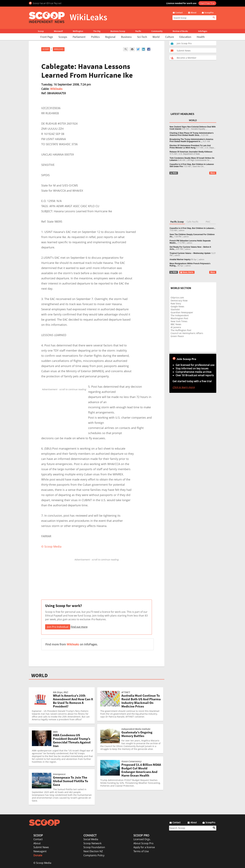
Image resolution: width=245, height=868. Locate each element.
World (156, 37)
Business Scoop (118, 31)
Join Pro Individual (58, 627)
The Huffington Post (181, 330)
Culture (170, 37)
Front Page (47, 37)
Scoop (41, 31)
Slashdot (175, 309)
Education (185, 37)
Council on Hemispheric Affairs (187, 333)
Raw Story (176, 303)
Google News (177, 306)
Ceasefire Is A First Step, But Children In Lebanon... (193, 228)
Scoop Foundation (94, 847)
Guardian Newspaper (182, 312)
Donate (38, 855)
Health (201, 37)
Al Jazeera (176, 327)
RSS (174, 173)
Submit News (41, 847)
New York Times (179, 321)
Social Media (91, 839)
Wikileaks (56, 89)
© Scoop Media (42, 863)
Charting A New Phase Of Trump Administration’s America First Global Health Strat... (192, 134)
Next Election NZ (93, 851)
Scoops (63, 37)
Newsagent (40, 851)
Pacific (138, 31)
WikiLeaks (59, 49)
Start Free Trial (207, 3)
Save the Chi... (199, 166)
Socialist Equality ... (199, 129)
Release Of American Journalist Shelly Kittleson (191, 152)
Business (126, 37)
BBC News (176, 324)
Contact (38, 839)
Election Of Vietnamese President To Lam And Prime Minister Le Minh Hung (190, 147)
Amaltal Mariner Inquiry (180, 259)
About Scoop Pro (143, 843)
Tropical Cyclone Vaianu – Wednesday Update (190, 253)
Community (157, 31)
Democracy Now (179, 301)
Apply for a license (144, 847)
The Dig (97, 31)
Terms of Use (141, 851)
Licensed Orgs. (142, 839)
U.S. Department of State (189, 154)
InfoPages (203, 31)
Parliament (79, 37)
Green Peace (177, 336)
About (37, 843)
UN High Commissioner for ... (199, 160)
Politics (95, 37)
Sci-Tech (142, 37)
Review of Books (180, 31)
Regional (110, 37)
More (213, 173)
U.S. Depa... (210, 148)
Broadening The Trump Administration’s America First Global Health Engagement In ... (191, 140)
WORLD (39, 675)
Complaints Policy (94, 855)
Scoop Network (92, 843)
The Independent (180, 315)
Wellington (78, 31)
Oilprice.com (177, 298)
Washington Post (179, 318)
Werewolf (58, 31)
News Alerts (187, 272)
